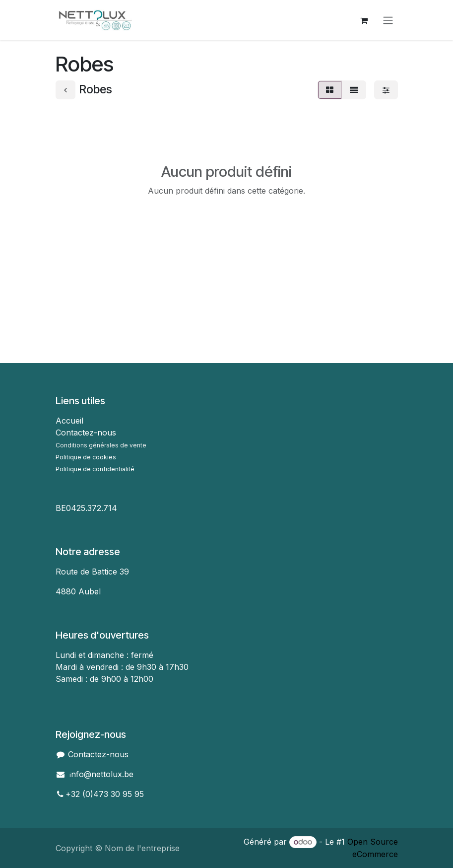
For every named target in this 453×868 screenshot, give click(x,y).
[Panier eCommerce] (364, 20)
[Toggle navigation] (388, 20)
